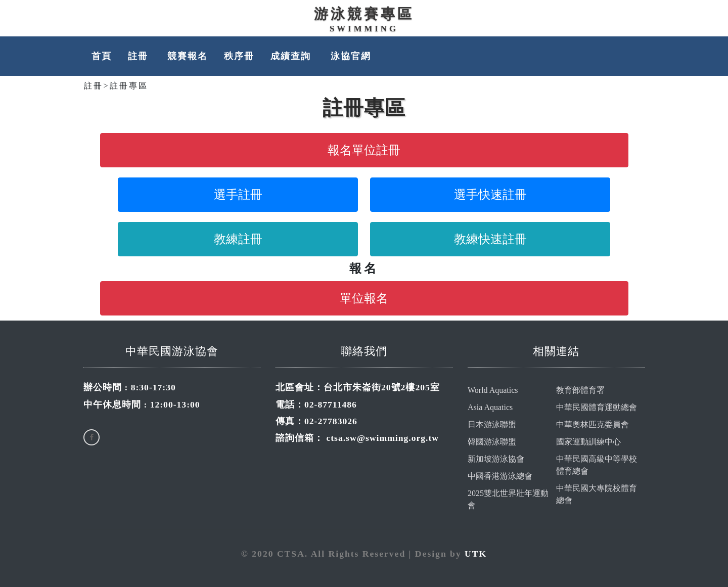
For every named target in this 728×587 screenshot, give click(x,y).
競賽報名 (188, 56)
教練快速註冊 (490, 239)
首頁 (102, 56)
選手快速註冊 (490, 195)
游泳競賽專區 (364, 14)
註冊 (140, 56)
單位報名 (364, 298)
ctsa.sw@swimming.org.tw (382, 438)
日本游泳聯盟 (492, 424)
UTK (476, 554)
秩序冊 (239, 56)
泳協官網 (351, 56)
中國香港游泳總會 (500, 476)
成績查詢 (292, 56)
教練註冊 (238, 239)
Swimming (364, 29)
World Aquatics (493, 390)
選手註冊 (238, 195)
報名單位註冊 (364, 150)
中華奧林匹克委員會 (593, 424)
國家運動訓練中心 (588, 442)
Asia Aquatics (490, 407)
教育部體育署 (580, 390)
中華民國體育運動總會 (597, 407)
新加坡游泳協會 (496, 459)
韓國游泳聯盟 (492, 442)
